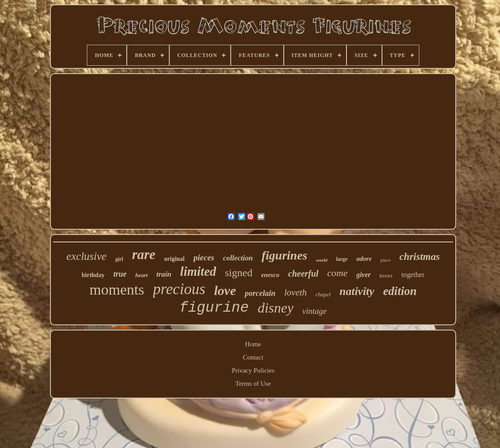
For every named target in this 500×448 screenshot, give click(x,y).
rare (144, 254)
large (342, 259)
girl (119, 259)
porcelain (260, 293)
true (120, 274)
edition (400, 291)
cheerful (303, 274)
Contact (253, 357)
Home (253, 344)
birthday (93, 275)
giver (363, 275)
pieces (204, 258)
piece (385, 260)
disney (275, 308)
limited (198, 271)
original (174, 259)
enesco (270, 275)
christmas (420, 257)
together (413, 275)
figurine (214, 308)
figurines (284, 255)
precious (179, 289)
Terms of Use (253, 384)
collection (238, 258)
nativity (357, 291)
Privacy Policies (253, 370)
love (225, 290)
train (164, 274)
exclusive (86, 256)
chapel (323, 294)
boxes (386, 276)
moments (117, 290)
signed (239, 273)
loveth (295, 292)
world (322, 260)
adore (364, 259)
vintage (314, 311)
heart (141, 275)
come (337, 273)
